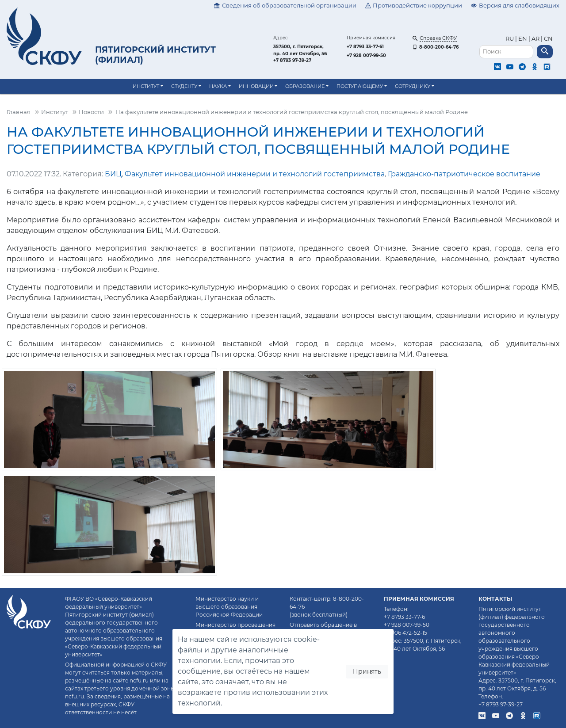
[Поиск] (506, 52)
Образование (305, 86)
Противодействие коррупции (414, 6)
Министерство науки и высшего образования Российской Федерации (229, 607)
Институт (146, 86)
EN (523, 39)
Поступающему (360, 86)
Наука (218, 86)
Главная (19, 112)
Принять (367, 671)
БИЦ (113, 174)
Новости (91, 112)
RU (510, 39)
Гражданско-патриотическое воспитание (464, 174)
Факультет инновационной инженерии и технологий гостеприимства (255, 174)
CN (548, 39)
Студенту (184, 86)
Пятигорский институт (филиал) (155, 55)
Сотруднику (413, 86)
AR (535, 39)
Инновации (256, 86)
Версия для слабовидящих (515, 6)
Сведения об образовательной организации (285, 6)
